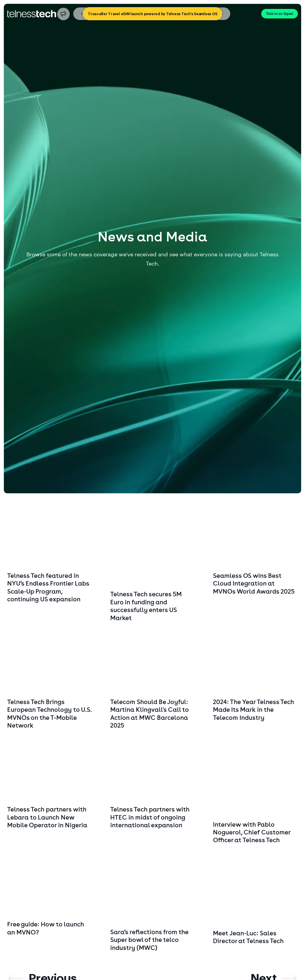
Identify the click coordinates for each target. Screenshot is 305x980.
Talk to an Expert (280, 14)
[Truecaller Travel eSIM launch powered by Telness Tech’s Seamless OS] (152, 14)
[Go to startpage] (32, 14)
